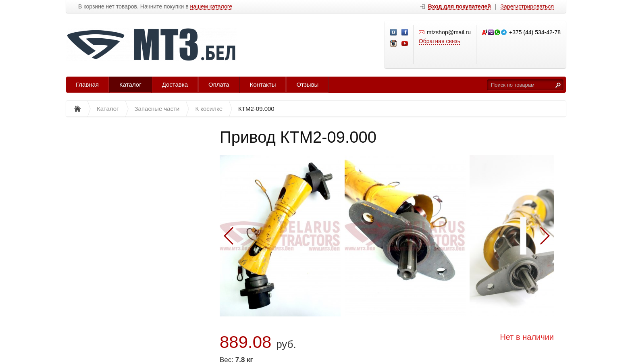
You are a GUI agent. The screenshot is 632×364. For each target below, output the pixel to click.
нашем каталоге (211, 7)
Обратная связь (440, 41)
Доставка (175, 84)
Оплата (219, 84)
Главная (87, 84)
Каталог (130, 84)
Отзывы (307, 84)
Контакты (263, 84)
